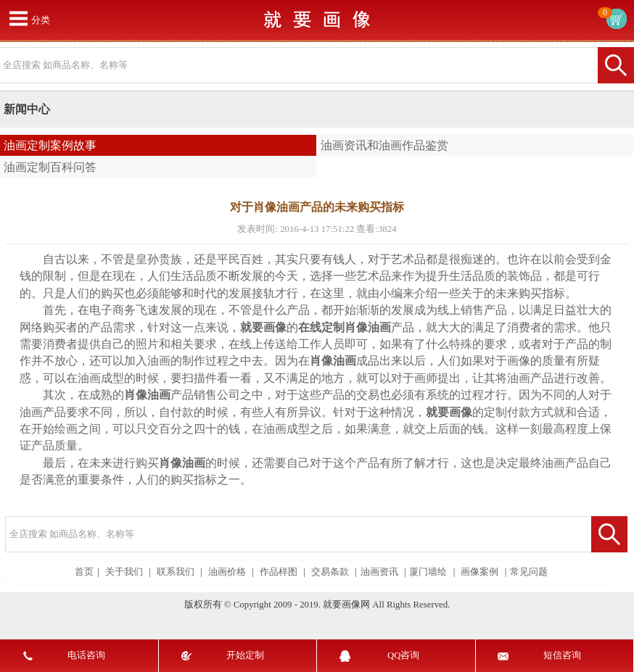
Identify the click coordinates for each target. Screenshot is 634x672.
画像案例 (479, 572)
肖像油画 (368, 327)
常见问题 (529, 572)
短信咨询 (562, 655)
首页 (84, 572)
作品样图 (279, 572)
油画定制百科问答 (50, 167)
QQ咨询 (403, 655)
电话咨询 (86, 655)
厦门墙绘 (428, 572)
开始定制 (245, 655)
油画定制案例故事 (50, 145)
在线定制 (321, 327)
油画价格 (227, 572)
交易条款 (330, 572)
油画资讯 (379, 572)
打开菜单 (18, 18)
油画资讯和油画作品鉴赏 (384, 145)
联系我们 (176, 572)
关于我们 (124, 572)
